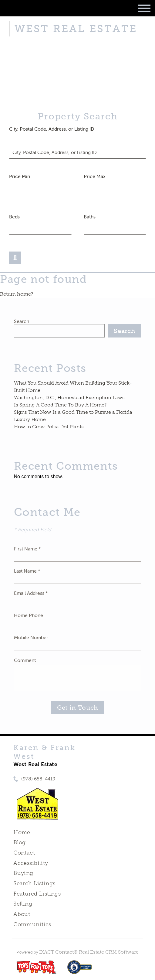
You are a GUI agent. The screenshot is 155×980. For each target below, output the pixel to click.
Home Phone (29, 615)
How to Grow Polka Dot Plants (49, 427)
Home (22, 832)
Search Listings (34, 883)
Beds (14, 217)
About (22, 914)
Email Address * (31, 593)
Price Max (95, 176)
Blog (20, 842)
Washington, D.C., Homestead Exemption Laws (69, 397)
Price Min (20, 176)
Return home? (17, 294)
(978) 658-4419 (38, 779)
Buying (23, 873)
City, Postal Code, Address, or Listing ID (52, 129)
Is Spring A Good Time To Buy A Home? (60, 405)
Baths (90, 217)
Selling (23, 904)
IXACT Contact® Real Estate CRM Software (89, 952)
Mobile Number (31, 637)
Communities (32, 924)
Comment (25, 660)
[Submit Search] (15, 258)
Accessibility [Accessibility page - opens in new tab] (31, 863)
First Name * (27, 549)
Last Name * (27, 571)
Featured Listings (37, 894)
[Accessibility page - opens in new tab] (80, 970)
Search (22, 321)
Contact (24, 853)
